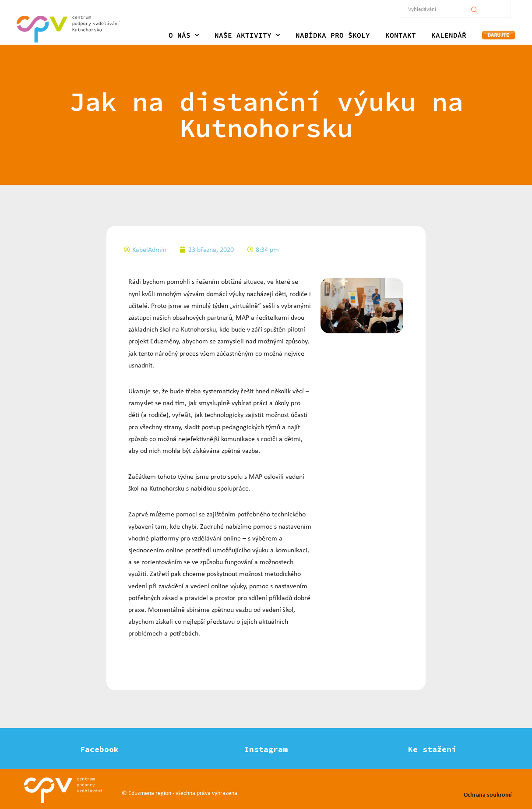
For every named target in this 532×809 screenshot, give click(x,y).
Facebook (99, 749)
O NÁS (184, 35)
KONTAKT (401, 35)
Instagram (266, 749)
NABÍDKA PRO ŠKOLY (333, 35)
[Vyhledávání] (475, 9)
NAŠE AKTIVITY (247, 35)
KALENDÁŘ (449, 35)
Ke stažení (432, 749)
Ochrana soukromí (488, 794)
